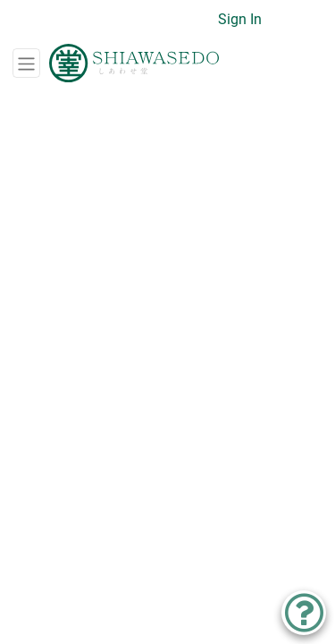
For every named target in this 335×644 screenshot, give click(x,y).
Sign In (240, 19)
